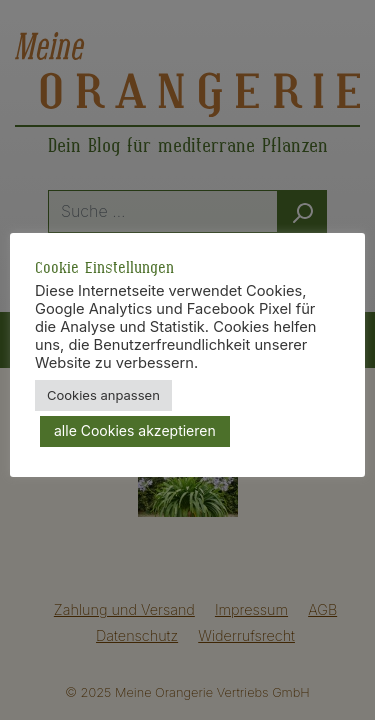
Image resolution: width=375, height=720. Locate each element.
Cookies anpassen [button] (103, 395)
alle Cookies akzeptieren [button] (135, 430)
